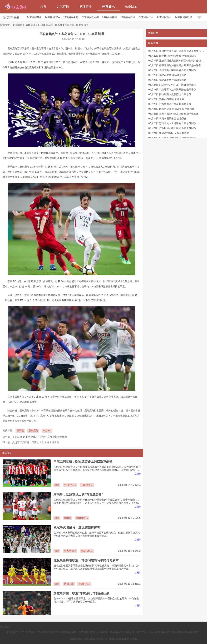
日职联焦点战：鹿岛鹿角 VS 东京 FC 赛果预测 (63, 25)
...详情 (137, 474)
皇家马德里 (70, 551)
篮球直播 (86, 7)
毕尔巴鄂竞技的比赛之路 (87, 485)
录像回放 (131, 7)
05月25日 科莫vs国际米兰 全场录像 (167, 118)
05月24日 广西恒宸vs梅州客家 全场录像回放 (172, 128)
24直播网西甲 (128, 17)
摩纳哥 (68, 518)
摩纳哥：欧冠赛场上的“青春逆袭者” (78, 494)
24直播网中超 (71, 17)
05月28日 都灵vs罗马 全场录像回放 (167, 75)
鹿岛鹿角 (33, 430)
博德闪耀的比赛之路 (84, 584)
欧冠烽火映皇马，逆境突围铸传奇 (77, 527)
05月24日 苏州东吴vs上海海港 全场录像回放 (172, 123)
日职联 (20, 430)
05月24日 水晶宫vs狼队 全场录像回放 (169, 133)
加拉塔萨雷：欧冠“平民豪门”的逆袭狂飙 (81, 593)
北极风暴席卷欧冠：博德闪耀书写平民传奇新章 (86, 560)
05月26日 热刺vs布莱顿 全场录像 (166, 99)
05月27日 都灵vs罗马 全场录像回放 (167, 80)
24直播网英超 (34, 17)
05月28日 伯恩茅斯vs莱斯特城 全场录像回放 (172, 70)
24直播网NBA (52, 17)
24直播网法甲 (146, 17)
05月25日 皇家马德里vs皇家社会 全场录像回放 (173, 114)
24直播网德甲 (110, 17)
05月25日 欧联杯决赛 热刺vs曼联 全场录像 (171, 109)
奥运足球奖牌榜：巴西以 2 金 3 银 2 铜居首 (36, 442)
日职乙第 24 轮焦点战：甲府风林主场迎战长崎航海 (40, 437)
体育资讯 (108, 7)
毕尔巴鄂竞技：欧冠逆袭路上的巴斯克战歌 (83, 462)
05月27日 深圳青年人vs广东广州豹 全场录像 (172, 85)
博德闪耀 (69, 584)
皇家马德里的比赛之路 (87, 551)
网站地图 (132, 639)
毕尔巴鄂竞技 (70, 485)
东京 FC (47, 430)
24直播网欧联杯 (184, 17)
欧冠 (57, 485)
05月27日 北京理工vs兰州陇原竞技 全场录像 (172, 90)
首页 (43, 7)
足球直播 (63, 7)
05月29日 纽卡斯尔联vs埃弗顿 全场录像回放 (172, 56)
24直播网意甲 (164, 17)
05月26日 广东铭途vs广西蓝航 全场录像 (170, 104)
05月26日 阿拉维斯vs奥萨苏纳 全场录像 (170, 94)
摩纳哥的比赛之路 (82, 518)
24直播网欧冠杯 (90, 17)
